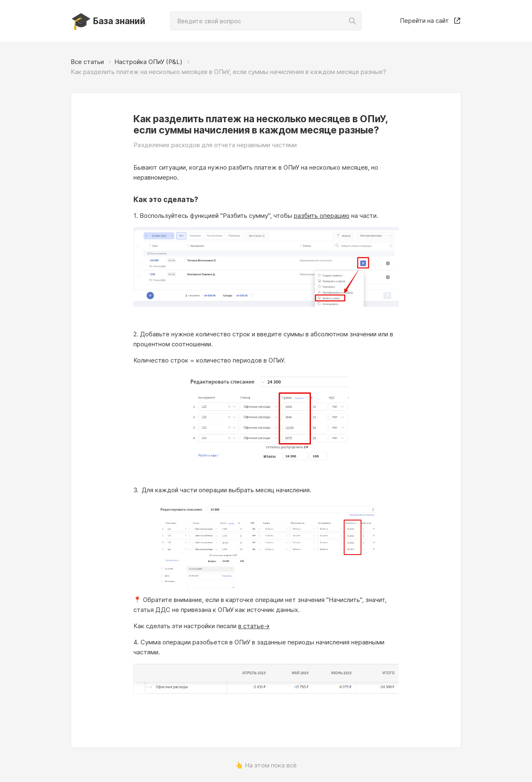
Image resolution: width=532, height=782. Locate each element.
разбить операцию (322, 216)
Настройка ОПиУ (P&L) (148, 62)
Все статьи (87, 62)
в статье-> (254, 626)
